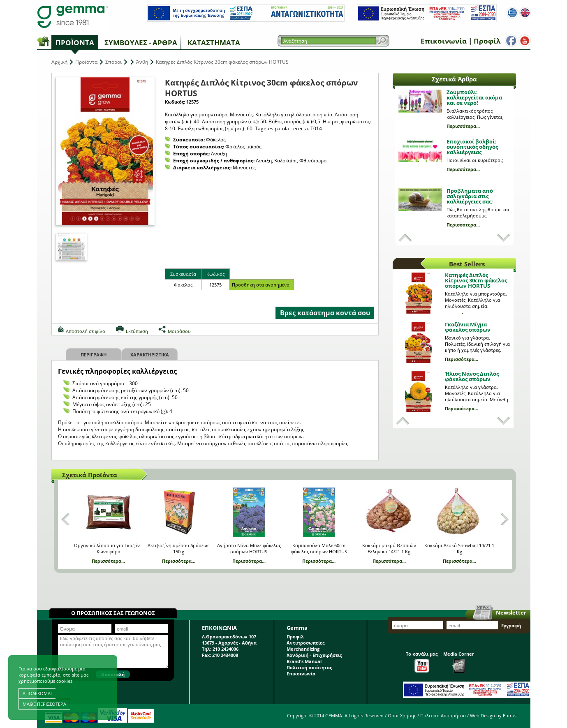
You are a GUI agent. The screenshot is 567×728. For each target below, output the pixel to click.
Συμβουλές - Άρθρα (141, 43)
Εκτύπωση (137, 331)
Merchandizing (303, 649)
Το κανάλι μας (422, 662)
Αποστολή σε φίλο (86, 331)
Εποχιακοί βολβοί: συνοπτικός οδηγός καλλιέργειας (472, 147)
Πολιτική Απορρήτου (443, 715)
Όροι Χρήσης (402, 715)
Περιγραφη (94, 355)
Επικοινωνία (442, 41)
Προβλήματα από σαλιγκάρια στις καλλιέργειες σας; (470, 196)
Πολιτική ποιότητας (309, 667)
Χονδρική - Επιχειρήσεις (314, 655)
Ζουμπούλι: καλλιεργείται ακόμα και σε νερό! (474, 97)
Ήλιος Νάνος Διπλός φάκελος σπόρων (472, 376)
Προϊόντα (75, 43)
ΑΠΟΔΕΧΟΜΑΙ (37, 693)
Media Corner (459, 662)
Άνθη (142, 62)
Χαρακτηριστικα (150, 355)
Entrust (510, 715)
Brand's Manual (304, 661)
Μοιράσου (179, 331)
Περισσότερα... (463, 126)
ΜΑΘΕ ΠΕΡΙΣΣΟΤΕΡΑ (44, 704)
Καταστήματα (214, 43)
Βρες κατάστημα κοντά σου (325, 313)
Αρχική (59, 62)
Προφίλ (485, 41)
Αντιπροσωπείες (305, 643)
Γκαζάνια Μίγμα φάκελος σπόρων (468, 327)
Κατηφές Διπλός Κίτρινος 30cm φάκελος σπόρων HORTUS (476, 280)
